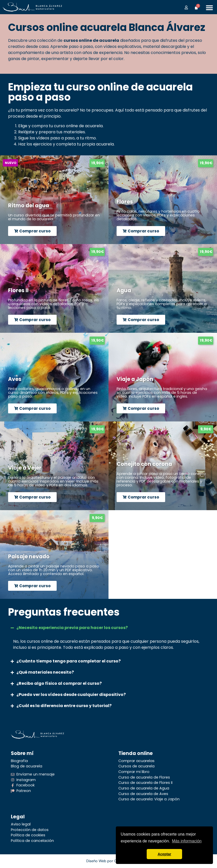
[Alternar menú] (209, 8)
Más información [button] (187, 841)
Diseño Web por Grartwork (109, 861)
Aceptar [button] (164, 854)
